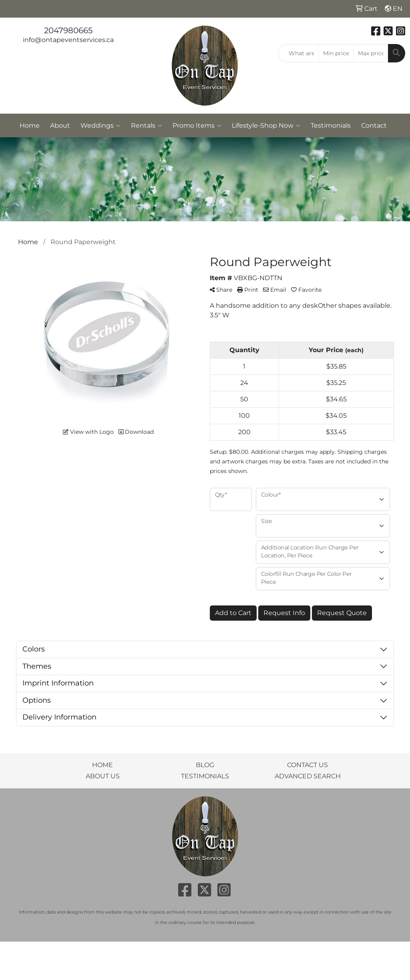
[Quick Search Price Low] (336, 53)
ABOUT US (103, 776)
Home (30, 125)
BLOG (205, 765)
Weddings (100, 126)
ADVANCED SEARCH (308, 776)
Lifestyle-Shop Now (266, 126)
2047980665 (68, 30)
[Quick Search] (299, 53)
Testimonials (331, 125)
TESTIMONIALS (205, 776)
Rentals (147, 126)
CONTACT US (307, 765)
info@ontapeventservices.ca (68, 40)
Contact (374, 125)
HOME (102, 765)
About (60, 125)
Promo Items (197, 126)
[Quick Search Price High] (371, 53)
